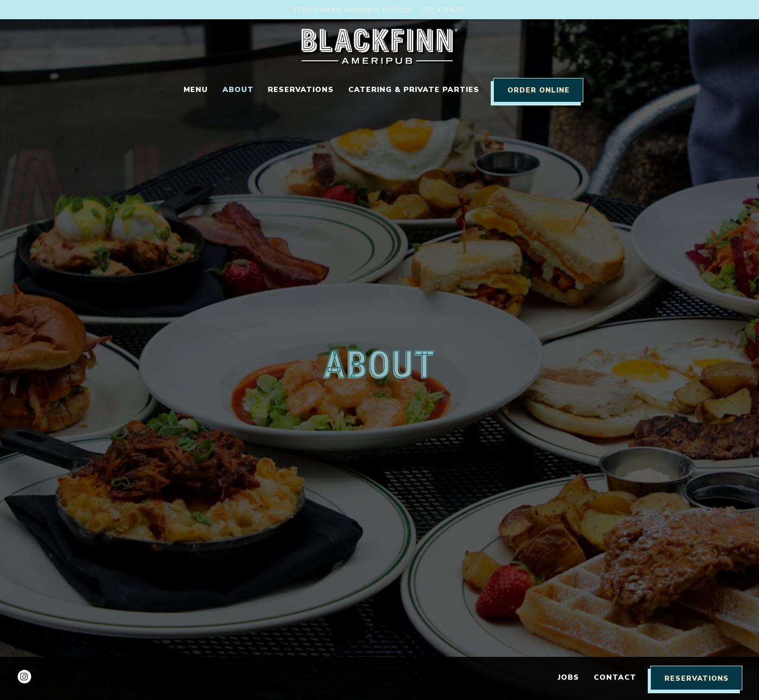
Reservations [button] (301, 90)
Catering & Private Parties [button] (414, 90)
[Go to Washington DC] (352, 10)
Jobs (568, 677)
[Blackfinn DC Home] (379, 46)
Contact (615, 677)
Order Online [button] (539, 90)
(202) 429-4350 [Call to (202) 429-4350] (443, 9)
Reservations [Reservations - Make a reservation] (697, 678)
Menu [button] (196, 90)
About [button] (238, 90)
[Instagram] (24, 677)
